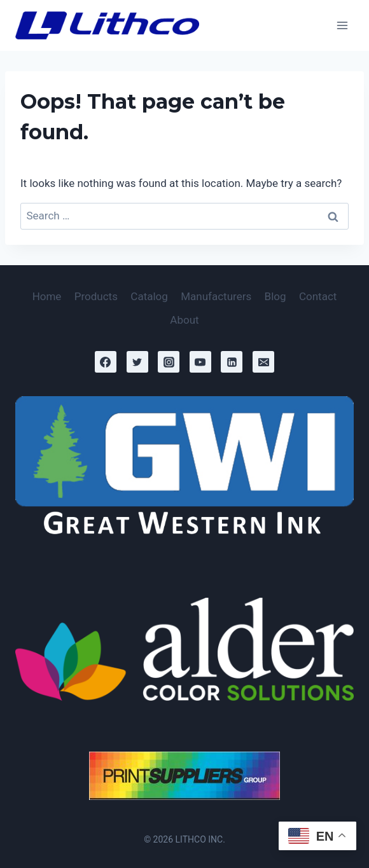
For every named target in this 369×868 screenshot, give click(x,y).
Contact (318, 296)
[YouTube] (200, 362)
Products (96, 296)
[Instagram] (169, 362)
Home (47, 296)
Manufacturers (216, 296)
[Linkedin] (232, 362)
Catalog (149, 296)
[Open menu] (342, 25)
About (184, 320)
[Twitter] (137, 362)
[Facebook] (106, 362)
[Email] (263, 362)
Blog (275, 296)
